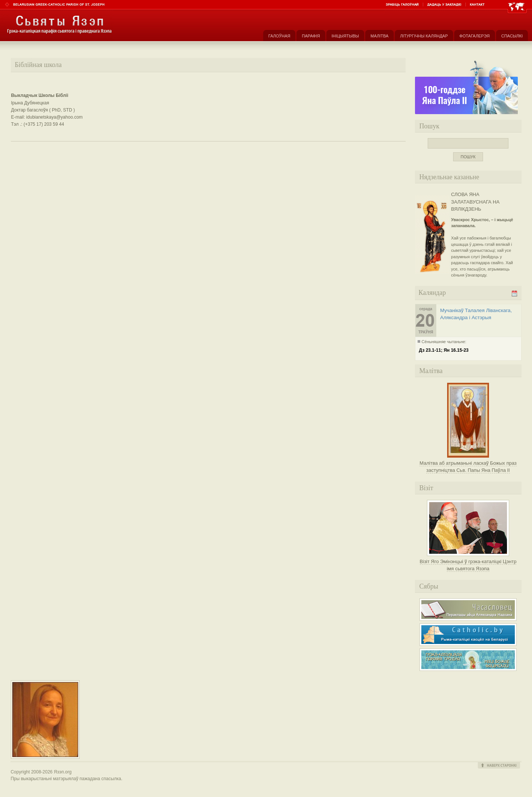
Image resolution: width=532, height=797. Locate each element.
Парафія (311, 36)
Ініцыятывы (345, 36)
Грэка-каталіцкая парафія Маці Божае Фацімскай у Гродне (468, 660)
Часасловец (468, 610)
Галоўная (279, 36)
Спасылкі (512, 36)
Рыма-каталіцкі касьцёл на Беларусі (468, 635)
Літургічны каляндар (424, 36)
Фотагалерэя (475, 36)
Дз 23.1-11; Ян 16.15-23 (444, 350)
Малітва (379, 36)
